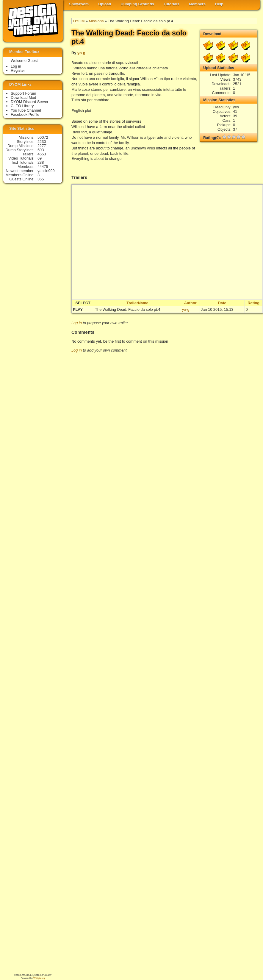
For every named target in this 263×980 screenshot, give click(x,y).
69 (40, 158)
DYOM (79, 21)
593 (41, 150)
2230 (42, 142)
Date (222, 303)
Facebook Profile (25, 114)
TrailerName (137, 303)
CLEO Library (22, 106)
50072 (43, 137)
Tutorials (172, 4)
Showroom (79, 4)
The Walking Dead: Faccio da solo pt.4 (127, 309)
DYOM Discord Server (30, 102)
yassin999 (46, 171)
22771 (43, 146)
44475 (43, 167)
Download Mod (23, 97)
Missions (96, 21)
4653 (42, 154)
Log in (77, 323)
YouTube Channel (26, 110)
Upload (105, 4)
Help (219, 4)
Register (18, 70)
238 (41, 162)
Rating (253, 303)
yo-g (81, 53)
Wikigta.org (39, 978)
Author (190, 303)
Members (197, 4)
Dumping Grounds (137, 4)
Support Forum (23, 93)
